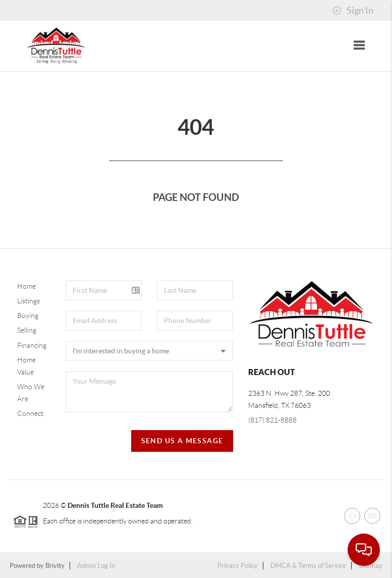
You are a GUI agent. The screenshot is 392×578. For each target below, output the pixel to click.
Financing (32, 345)
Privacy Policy (238, 566)
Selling (27, 330)
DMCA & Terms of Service (308, 566)
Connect (30, 413)
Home (26, 286)
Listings (29, 301)
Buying (28, 316)
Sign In (353, 11)
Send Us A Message (182, 441)
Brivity (55, 566)
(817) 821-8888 (272, 420)
